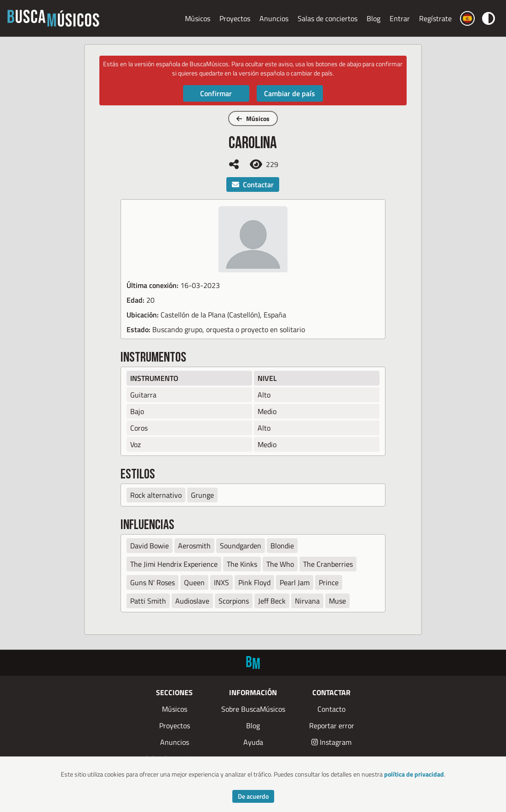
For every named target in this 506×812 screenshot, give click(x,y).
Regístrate (435, 18)
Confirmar (216, 93)
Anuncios (274, 18)
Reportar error (332, 726)
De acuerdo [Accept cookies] (253, 796)
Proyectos (235, 18)
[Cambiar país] (467, 18)
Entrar (400, 18)
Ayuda (253, 742)
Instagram (331, 742)
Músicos (198, 18)
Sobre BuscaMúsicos (253, 709)
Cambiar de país (290, 93)
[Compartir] (234, 164)
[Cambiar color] (489, 18)
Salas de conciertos (328, 18)
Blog (374, 18)
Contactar (253, 184)
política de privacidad (414, 774)
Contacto (331, 709)
